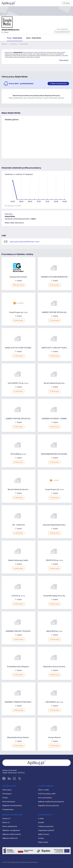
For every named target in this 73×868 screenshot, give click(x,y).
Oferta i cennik (43, 790)
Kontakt (41, 822)
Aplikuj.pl (4, 44)
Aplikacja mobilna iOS (10, 838)
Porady (5, 798)
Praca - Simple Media (15, 38)
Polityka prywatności (46, 826)
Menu (67, 3)
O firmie (41, 818)
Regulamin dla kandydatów (12, 806)
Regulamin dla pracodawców (49, 806)
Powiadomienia (8, 809)
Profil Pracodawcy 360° (47, 794)
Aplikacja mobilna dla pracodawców (51, 802)
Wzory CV (6, 822)
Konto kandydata (9, 802)
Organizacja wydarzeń (46, 830)
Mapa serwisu (43, 842)
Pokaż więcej (64, 60)
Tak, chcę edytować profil (62, 32)
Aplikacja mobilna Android (12, 834)
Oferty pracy (7, 790)
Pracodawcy (13, 44)
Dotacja (41, 838)
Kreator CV (6, 818)
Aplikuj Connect (44, 834)
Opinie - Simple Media (34, 38)
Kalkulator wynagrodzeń (11, 830)
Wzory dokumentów (10, 826)
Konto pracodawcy (45, 798)
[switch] (58, 84)
